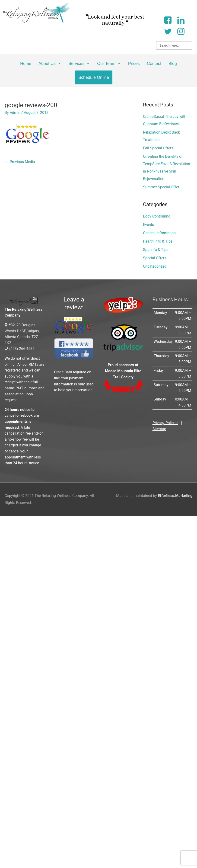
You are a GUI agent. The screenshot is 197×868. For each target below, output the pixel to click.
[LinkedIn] (181, 20)
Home (26, 64)
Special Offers (155, 258)
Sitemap (159, 429)
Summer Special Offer (161, 187)
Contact (154, 64)
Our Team (109, 64)
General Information (159, 233)
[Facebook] (168, 20)
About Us (50, 64)
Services (79, 64)
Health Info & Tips (158, 241)
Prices (134, 64)
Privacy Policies (165, 423)
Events (148, 225)
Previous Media (20, 162)
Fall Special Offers (158, 148)
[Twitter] (168, 31)
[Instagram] (181, 31)
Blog (173, 64)
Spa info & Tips (156, 250)
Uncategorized (155, 266)
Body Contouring (157, 216)
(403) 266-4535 (20, 349)
